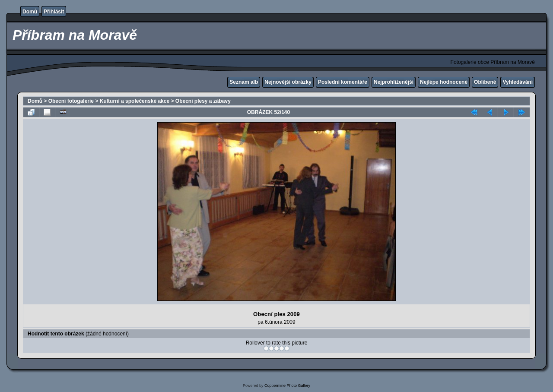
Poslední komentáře (343, 82)
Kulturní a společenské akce (135, 101)
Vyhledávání (518, 82)
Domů (30, 12)
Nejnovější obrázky (288, 82)
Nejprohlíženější (394, 82)
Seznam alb (244, 82)
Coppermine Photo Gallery (287, 386)
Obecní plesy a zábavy (203, 101)
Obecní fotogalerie (71, 101)
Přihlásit (54, 12)
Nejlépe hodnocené (444, 82)
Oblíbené (485, 82)
